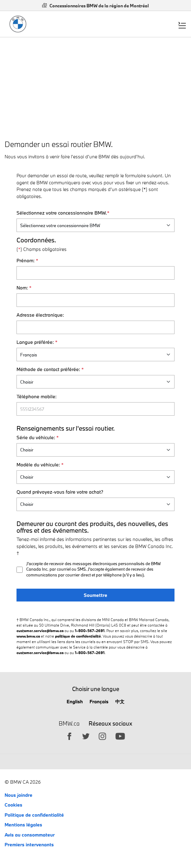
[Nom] (96, 300)
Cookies (13, 805)
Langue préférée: (37, 342)
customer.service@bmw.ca (40, 631)
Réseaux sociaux (110, 723)
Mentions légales (23, 825)
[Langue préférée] (96, 355)
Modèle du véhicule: (40, 465)
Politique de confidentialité (34, 815)
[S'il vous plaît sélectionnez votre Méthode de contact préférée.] (96, 382)
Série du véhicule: (38, 437)
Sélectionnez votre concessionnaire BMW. (63, 213)
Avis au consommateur (30, 835)
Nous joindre (18, 795)
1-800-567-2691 (90, 631)
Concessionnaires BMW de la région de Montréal (95, 6)
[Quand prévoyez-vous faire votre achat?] (96, 504)
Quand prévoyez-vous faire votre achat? (60, 492)
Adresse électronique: (40, 315)
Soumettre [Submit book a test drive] (95, 595)
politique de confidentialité (78, 636)
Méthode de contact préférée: (50, 369)
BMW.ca (69, 724)
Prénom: (27, 260)
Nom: (24, 288)
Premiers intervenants (29, 844)
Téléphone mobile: (37, 396)
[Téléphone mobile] (96, 409)
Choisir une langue (96, 689)
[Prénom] (96, 273)
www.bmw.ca (28, 636)
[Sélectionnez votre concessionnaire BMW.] (96, 225)
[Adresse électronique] (96, 327)
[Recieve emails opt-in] (20, 570)
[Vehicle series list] (96, 450)
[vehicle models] (96, 477)
